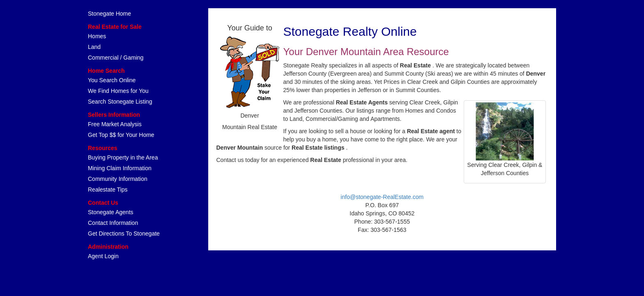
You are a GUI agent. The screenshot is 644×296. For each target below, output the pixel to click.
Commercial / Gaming (116, 58)
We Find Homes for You (118, 91)
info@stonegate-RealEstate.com (382, 197)
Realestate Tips (108, 190)
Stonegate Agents (111, 212)
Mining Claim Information (120, 168)
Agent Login (103, 256)
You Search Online (112, 80)
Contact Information (113, 223)
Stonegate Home (109, 14)
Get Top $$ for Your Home (121, 135)
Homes (97, 36)
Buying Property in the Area (123, 157)
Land (94, 47)
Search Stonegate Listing (120, 102)
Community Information (118, 179)
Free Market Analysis (115, 124)
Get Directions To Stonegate (124, 234)
